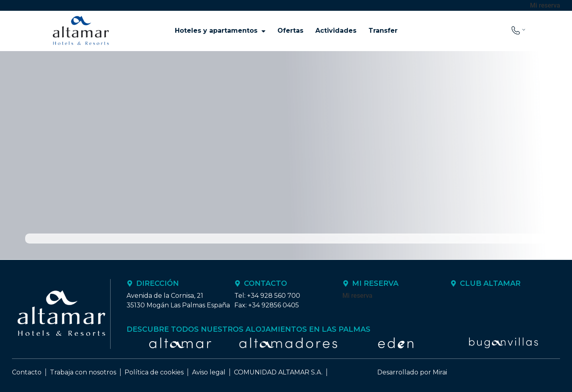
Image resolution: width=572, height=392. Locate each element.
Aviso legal (209, 372)
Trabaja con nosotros (83, 372)
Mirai (440, 372)
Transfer (383, 31)
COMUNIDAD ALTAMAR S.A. (278, 372)
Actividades (336, 31)
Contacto (27, 372)
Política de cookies (154, 372)
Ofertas (290, 31)
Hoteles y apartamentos (220, 31)
